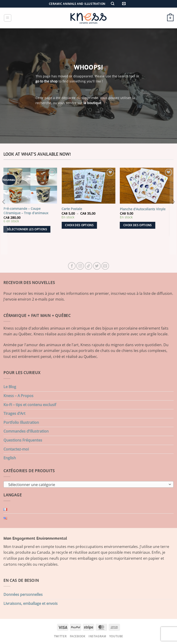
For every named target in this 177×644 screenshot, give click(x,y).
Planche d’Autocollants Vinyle (143, 209)
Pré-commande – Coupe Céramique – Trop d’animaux (26, 211)
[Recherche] (112, 4)
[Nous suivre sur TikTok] (89, 266)
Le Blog (10, 387)
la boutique (92, 103)
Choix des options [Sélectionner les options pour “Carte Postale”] (79, 225)
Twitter (60, 636)
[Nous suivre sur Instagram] (80, 266)
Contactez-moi (16, 449)
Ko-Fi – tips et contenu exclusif (30, 405)
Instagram (97, 636)
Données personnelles (23, 594)
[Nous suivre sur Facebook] (72, 266)
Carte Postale (72, 209)
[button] (124, 4)
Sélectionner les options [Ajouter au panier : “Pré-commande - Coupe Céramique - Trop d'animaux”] (27, 229)
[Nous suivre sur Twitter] (97, 266)
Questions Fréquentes (23, 440)
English (10, 458)
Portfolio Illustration (21, 422)
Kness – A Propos (18, 396)
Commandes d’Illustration (26, 431)
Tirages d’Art (14, 413)
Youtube (116, 636)
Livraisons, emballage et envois (31, 603)
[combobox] (88, 484)
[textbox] (87, 485)
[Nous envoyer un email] (105, 266)
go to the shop (47, 81)
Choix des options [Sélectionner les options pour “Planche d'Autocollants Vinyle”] (138, 225)
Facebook (78, 636)
